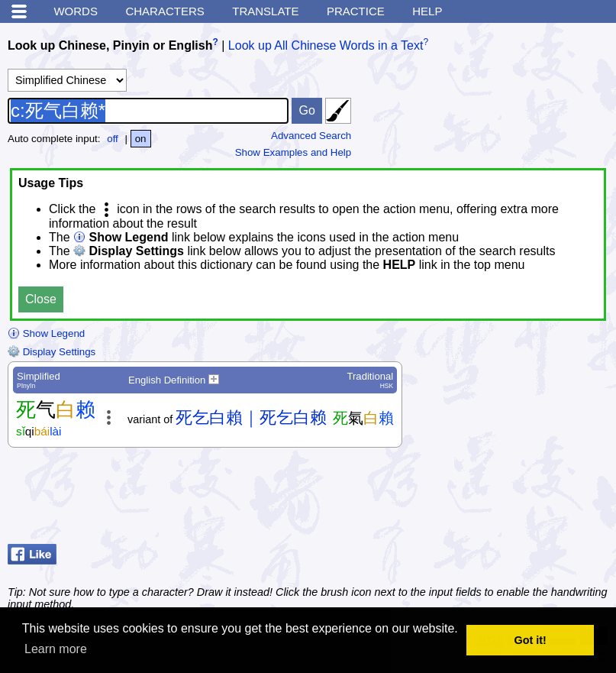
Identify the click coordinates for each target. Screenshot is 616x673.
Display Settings (52, 352)
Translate (265, 11)
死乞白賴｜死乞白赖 (251, 417)
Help (427, 11)
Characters (164, 11)
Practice (356, 11)
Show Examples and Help (293, 152)
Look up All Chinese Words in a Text (326, 45)
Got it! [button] (531, 640)
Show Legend (46, 333)
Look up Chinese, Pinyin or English (110, 45)
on (141, 139)
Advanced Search (311, 136)
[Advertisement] (486, 500)
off (113, 139)
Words (76, 11)
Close (41, 299)
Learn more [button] (56, 649)
